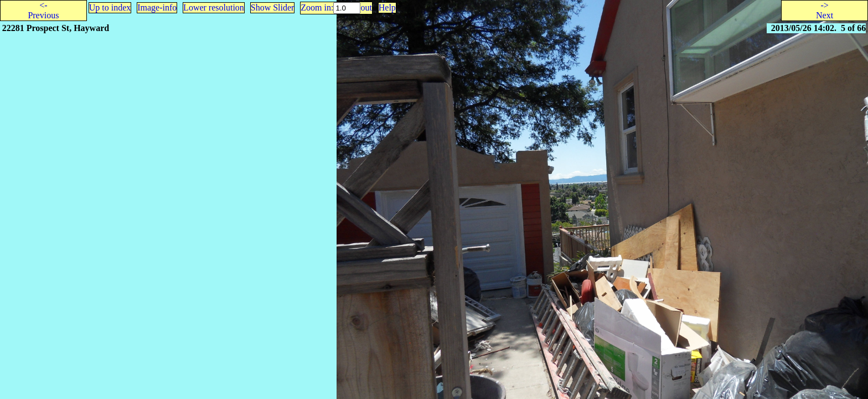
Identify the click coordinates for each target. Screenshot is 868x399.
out (366, 7)
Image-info (157, 7)
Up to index (110, 7)
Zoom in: (317, 7)
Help (387, 7)
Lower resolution (214, 7)
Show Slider (273, 7)
